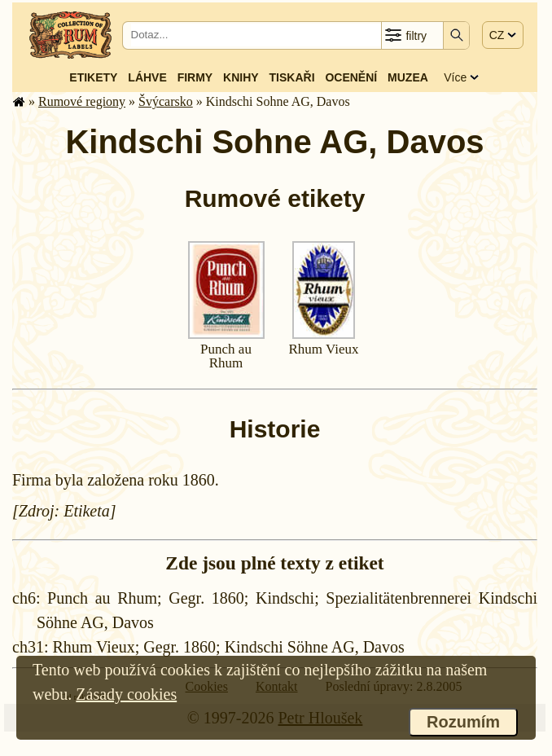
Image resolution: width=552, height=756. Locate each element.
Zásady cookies (126, 694)
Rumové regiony (82, 101)
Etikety (93, 77)
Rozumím (463, 722)
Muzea (408, 77)
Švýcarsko (166, 101)
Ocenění (351, 77)
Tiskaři (292, 77)
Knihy (241, 77)
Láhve (147, 77)
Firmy (195, 77)
